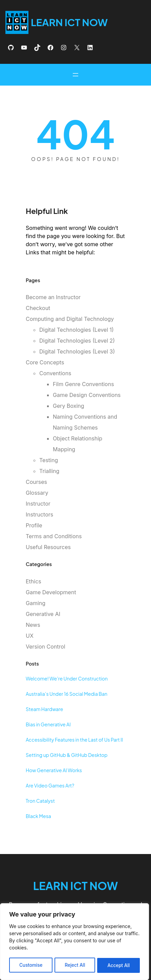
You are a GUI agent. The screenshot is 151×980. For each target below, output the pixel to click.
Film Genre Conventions (83, 384)
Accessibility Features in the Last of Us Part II (74, 740)
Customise (31, 965)
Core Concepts (45, 362)
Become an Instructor (53, 297)
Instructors (39, 514)
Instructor (38, 504)
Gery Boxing (69, 406)
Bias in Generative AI (48, 724)
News (33, 625)
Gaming (36, 603)
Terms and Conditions (54, 536)
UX (30, 636)
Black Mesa (38, 816)
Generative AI (43, 614)
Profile (34, 525)
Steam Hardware (44, 709)
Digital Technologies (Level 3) (77, 351)
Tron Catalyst (40, 801)
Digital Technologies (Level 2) (77, 341)
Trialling (49, 471)
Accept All (119, 965)
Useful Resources (48, 547)
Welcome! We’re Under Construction (67, 678)
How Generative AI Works (54, 770)
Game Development (51, 592)
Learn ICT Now (70, 22)
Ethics (34, 581)
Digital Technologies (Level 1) (77, 330)
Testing (49, 460)
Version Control (46, 647)
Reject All (75, 965)
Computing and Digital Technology (70, 319)
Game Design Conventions (87, 395)
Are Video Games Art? (50, 785)
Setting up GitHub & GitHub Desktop (67, 755)
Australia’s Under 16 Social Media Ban (67, 694)
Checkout (38, 308)
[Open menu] (75, 75)
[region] (74, 942)
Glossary (37, 493)
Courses (36, 482)
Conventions (55, 373)
